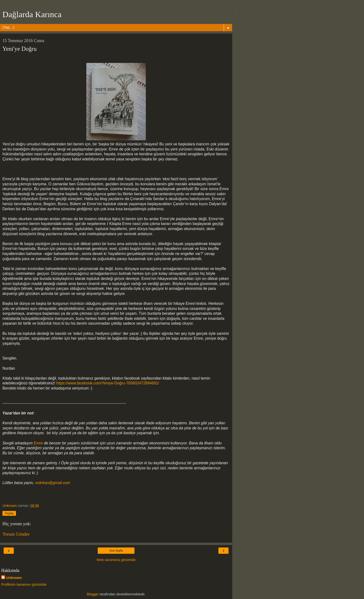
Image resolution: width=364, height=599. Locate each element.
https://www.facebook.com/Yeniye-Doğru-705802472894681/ (108, 383)
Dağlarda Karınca (32, 14)
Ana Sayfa (116, 551)
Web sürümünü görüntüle (116, 560)
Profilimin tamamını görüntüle (24, 584)
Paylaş (9, 513)
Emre (38, 443)
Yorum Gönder (16, 534)
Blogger (93, 594)
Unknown (14, 578)
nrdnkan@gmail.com (53, 483)
